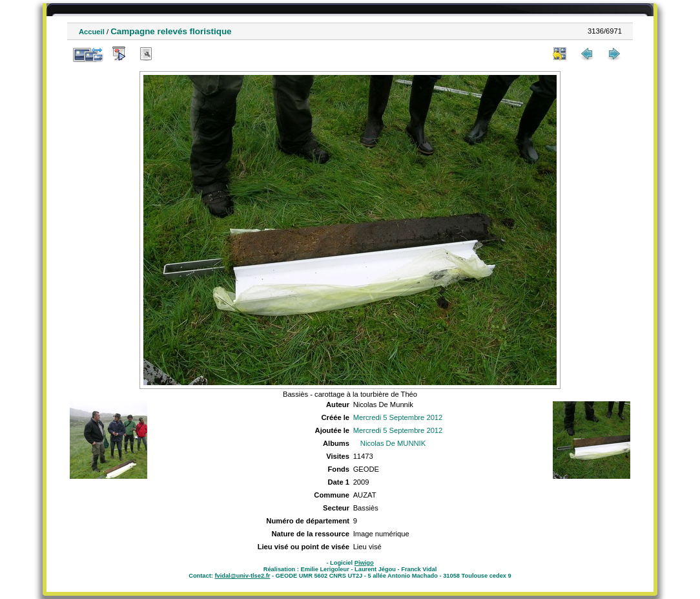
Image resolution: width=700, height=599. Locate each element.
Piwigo (364, 563)
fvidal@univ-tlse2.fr (242, 576)
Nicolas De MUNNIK (393, 443)
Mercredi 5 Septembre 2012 (398, 417)
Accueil (92, 32)
